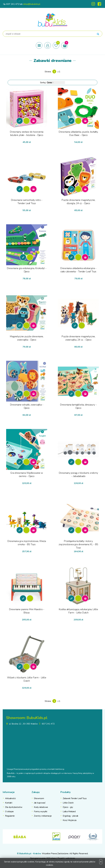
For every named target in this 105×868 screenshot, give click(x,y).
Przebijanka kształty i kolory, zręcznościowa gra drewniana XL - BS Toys (78, 544)
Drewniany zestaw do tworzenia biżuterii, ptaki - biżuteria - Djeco (27, 133)
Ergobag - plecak (71, 816)
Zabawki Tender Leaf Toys (75, 798)
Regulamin (10, 816)
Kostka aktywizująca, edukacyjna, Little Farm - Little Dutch (78, 611)
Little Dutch (68, 803)
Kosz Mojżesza (70, 820)
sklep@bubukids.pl (32, 4)
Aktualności (10, 798)
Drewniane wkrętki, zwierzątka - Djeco (27, 406)
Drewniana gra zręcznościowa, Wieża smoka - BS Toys (27, 543)
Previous (5, 836)
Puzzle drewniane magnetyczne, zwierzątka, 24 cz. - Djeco (78, 338)
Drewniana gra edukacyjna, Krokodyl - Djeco (27, 270)
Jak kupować (40, 803)
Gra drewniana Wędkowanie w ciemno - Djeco (27, 475)
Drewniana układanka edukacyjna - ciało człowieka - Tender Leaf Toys (78, 270)
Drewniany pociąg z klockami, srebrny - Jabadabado (78, 475)
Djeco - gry (68, 807)
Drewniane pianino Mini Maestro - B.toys (27, 611)
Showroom (39, 798)
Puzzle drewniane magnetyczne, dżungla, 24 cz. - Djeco (78, 202)
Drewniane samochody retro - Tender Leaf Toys (27, 202)
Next (100, 836)
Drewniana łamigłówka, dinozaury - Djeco (78, 406)
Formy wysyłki (41, 812)
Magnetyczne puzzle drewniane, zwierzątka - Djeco (27, 338)
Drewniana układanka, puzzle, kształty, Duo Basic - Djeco (78, 133)
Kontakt (9, 803)
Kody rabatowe (41, 807)
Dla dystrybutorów (14, 807)
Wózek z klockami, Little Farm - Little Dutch (27, 679)
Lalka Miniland (69, 812)
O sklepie (9, 812)
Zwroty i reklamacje (43, 816)
